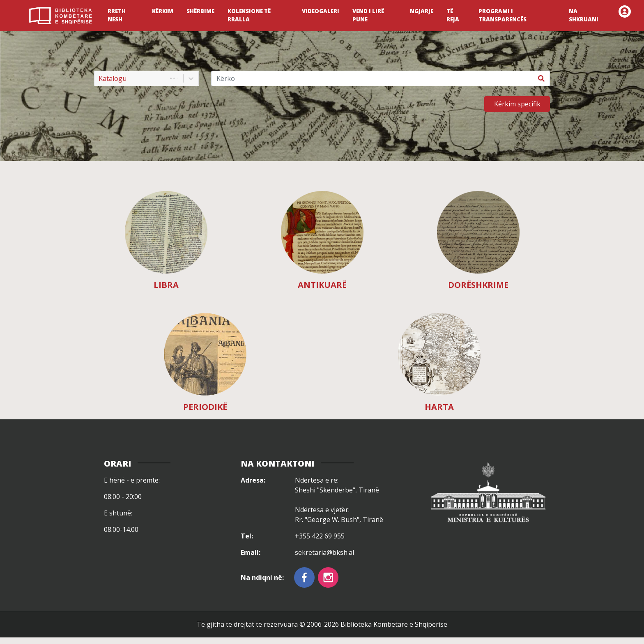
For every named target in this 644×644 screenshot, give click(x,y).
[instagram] (328, 577)
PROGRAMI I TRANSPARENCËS (503, 15)
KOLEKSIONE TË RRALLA (249, 15)
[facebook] (304, 577)
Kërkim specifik (517, 104)
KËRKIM (163, 11)
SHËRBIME (200, 11)
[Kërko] (372, 78)
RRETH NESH (117, 15)
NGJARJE (422, 11)
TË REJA (453, 15)
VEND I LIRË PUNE (368, 15)
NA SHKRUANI (584, 15)
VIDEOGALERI (321, 11)
